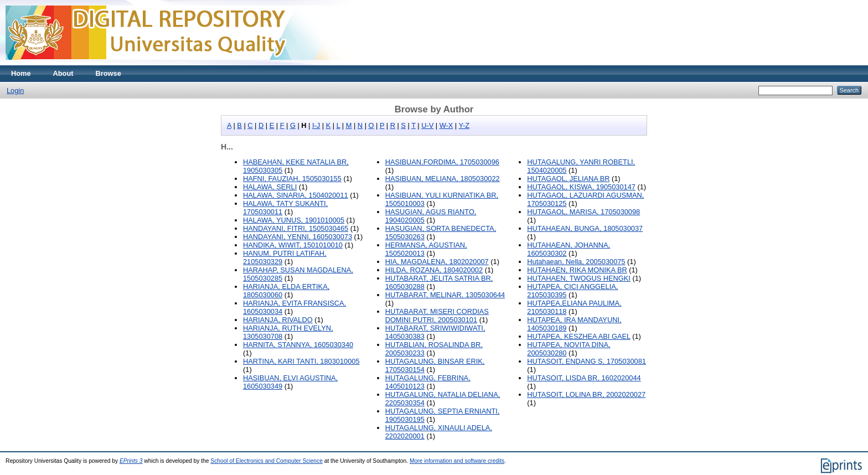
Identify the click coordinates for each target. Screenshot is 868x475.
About (63, 73)
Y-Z (464, 125)
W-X (446, 125)
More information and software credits (457, 461)
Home (21, 73)
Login (15, 91)
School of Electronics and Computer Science (267, 461)
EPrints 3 (131, 461)
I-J (316, 125)
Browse (108, 73)
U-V (427, 125)
